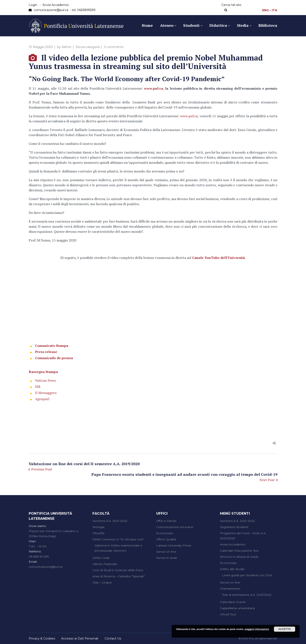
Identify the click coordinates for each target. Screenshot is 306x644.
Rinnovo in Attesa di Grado (239, 557)
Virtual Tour (228, 614)
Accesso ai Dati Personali (80, 638)
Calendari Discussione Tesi (239, 551)
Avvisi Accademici (56, 5)
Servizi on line (166, 552)
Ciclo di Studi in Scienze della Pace (118, 570)
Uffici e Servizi (166, 521)
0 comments (114, 47)
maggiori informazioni (257, 629)
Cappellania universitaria (237, 608)
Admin (67, 47)
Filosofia (98, 533)
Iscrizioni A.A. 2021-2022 (110, 521)
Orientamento (230, 589)
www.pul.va (154, 88)
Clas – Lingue (102, 582)
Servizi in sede (167, 558)
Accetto (285, 629)
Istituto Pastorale (105, 564)
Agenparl (42, 399)
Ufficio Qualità (166, 539)
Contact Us (113, 638)
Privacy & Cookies (42, 638)
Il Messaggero (46, 393)
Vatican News (45, 380)
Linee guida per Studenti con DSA (247, 575)
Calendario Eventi (233, 602)
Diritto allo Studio (232, 569)
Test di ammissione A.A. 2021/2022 (247, 595)
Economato (165, 533)
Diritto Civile (101, 558)
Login (33, 5)
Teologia (98, 527)
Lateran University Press (174, 545)
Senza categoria (88, 47)
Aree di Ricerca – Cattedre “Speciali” (119, 576)
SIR (38, 387)
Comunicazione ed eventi (175, 527)
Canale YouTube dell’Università (218, 258)
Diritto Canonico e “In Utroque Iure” (118, 539)
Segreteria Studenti (234, 527)
